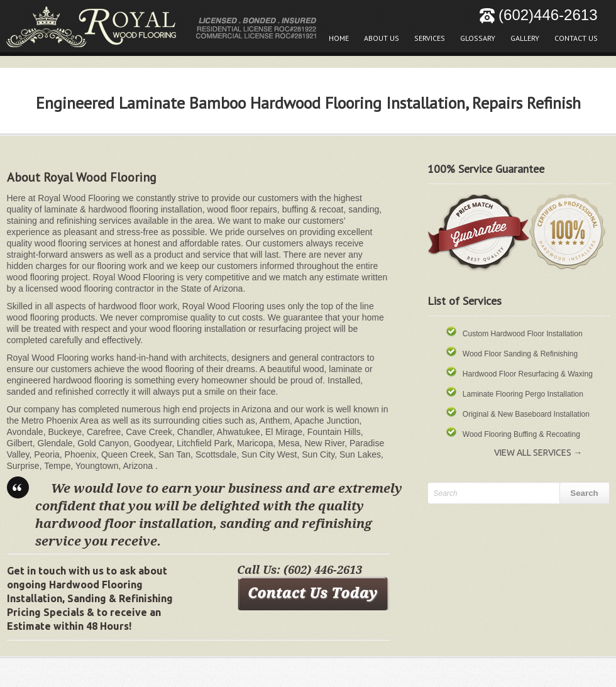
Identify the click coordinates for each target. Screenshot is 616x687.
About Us (382, 38)
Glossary (475, 35)
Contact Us (576, 38)
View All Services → (538, 453)
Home (339, 38)
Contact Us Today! (313, 593)
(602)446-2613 (538, 15)
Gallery (522, 35)
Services (430, 38)
